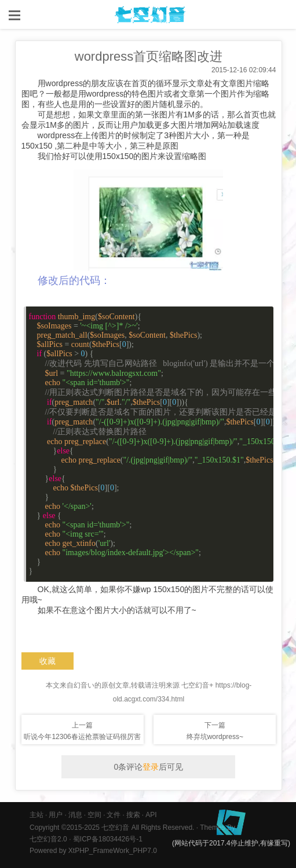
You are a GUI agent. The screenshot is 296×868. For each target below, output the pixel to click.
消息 (75, 815)
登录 (151, 767)
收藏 (47, 661)
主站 (36, 815)
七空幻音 (115, 828)
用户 (56, 815)
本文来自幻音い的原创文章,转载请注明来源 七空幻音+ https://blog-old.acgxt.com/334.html (149, 692)
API (151, 815)
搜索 (133, 815)
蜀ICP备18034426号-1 (108, 839)
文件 (114, 815)
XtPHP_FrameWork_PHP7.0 (113, 851)
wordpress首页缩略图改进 (149, 56)
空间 (94, 815)
